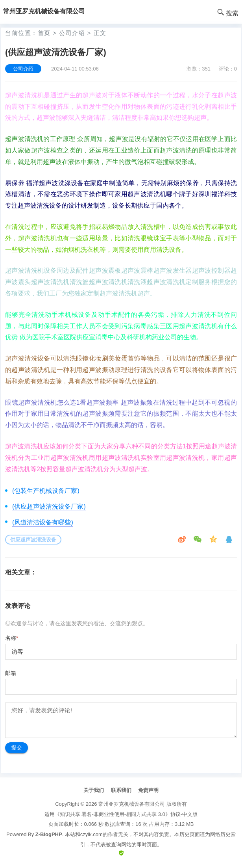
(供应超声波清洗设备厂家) (49, 506)
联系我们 (121, 790)
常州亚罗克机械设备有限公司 (132, 804)
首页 (44, 33)
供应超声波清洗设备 (33, 540)
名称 (12, 638)
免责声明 (148, 790)
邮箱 (11, 673)
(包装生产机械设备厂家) (46, 491)
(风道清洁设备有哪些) (43, 522)
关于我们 (94, 790)
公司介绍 (72, 33)
